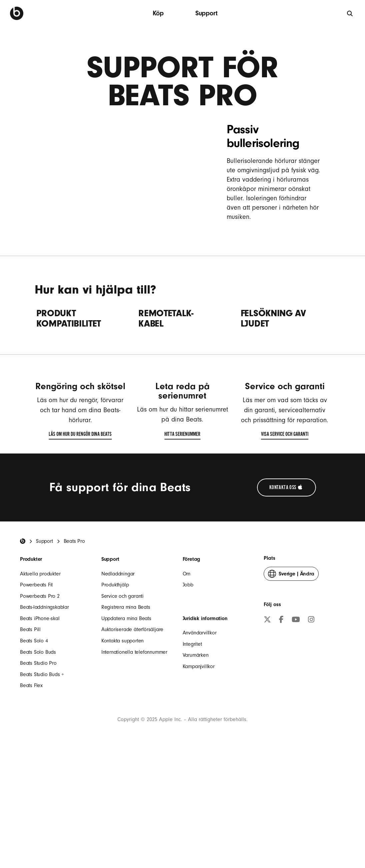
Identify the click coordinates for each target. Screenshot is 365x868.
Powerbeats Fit (36, 686)
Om (187, 674)
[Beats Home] (23, 642)
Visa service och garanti (285, 536)
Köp (158, 13)
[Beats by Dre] (17, 13)
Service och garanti (122, 697)
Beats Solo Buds (38, 753)
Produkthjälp (115, 686)
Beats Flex (31, 786)
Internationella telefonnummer (134, 753)
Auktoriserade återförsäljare (132, 730)
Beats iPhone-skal (40, 719)
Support (206, 13)
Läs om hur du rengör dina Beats (80, 536)
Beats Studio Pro (38, 764)
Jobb (188, 686)
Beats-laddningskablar (44, 708)
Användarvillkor (200, 734)
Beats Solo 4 (34, 742)
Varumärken (196, 756)
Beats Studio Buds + (42, 775)
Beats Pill (30, 730)
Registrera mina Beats (126, 708)
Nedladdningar (118, 674)
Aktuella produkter (40, 674)
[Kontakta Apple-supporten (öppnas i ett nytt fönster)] (286, 588)
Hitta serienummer (182, 536)
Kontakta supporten (122, 742)
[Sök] (350, 13)
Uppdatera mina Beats (126, 719)
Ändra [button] (291, 676)
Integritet (192, 745)
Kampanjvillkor (199, 767)
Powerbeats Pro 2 (40, 697)
